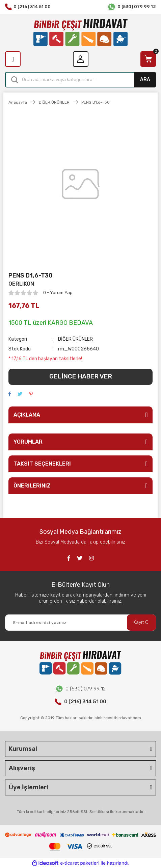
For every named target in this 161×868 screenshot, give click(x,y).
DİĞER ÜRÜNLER (75, 339)
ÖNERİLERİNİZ (32, 486)
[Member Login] (81, 59)
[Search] (80, 80)
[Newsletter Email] (80, 623)
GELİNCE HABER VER (81, 376)
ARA (145, 80)
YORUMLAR (28, 442)
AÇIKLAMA (27, 415)
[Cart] (148, 59)
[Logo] (80, 33)
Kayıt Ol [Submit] (141, 622)
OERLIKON (21, 284)
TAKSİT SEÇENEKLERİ (42, 464)
